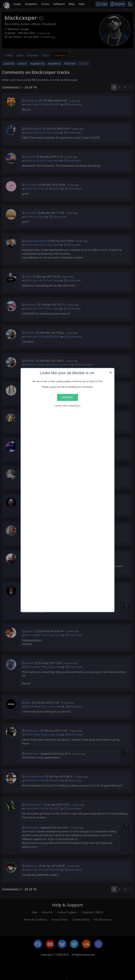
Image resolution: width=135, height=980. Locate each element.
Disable (67, 397)
